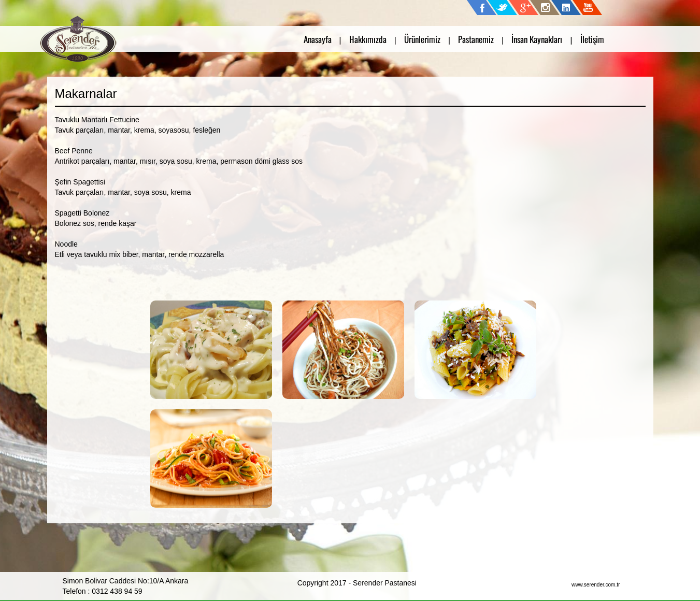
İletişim (592, 39)
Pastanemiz (476, 39)
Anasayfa (318, 39)
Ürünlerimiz (422, 39)
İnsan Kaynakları (537, 39)
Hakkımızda (368, 39)
